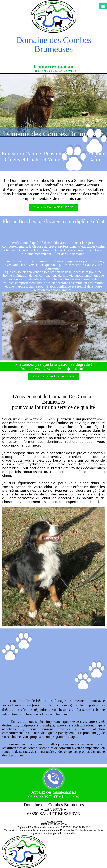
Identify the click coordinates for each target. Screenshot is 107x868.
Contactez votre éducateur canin (54, 376)
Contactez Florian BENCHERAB (54, 207)
